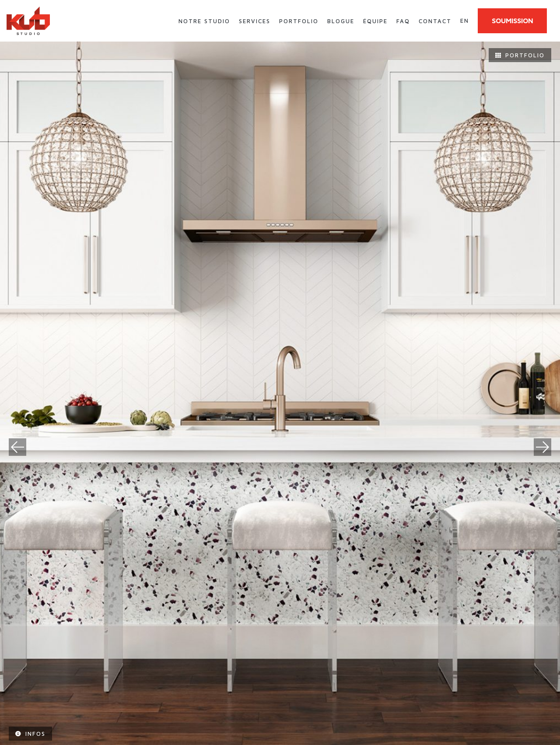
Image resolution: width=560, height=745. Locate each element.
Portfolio (299, 21)
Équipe (375, 21)
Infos (30, 734)
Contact (435, 21)
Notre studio (204, 21)
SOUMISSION (512, 21)
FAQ (403, 21)
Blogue (341, 21)
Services (255, 21)
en (465, 21)
